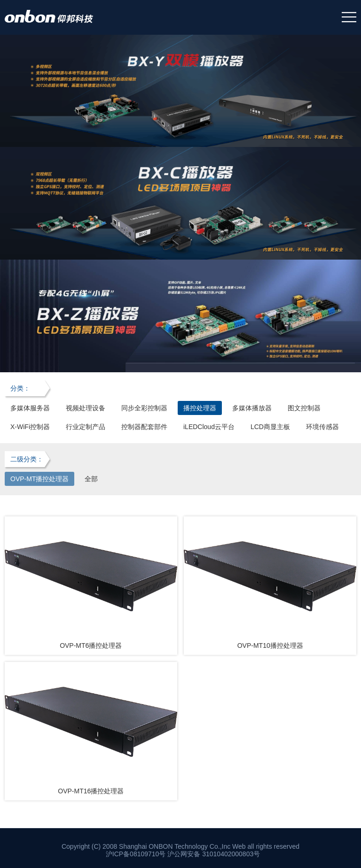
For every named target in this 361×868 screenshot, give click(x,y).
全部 (91, 479)
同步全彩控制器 (144, 408)
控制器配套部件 (144, 427)
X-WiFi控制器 (30, 427)
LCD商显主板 (270, 427)
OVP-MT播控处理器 (39, 479)
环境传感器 (322, 427)
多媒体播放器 (252, 408)
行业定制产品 (86, 427)
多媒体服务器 (30, 408)
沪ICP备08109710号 (136, 854)
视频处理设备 (86, 408)
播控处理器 (200, 408)
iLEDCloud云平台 (209, 427)
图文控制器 (304, 408)
